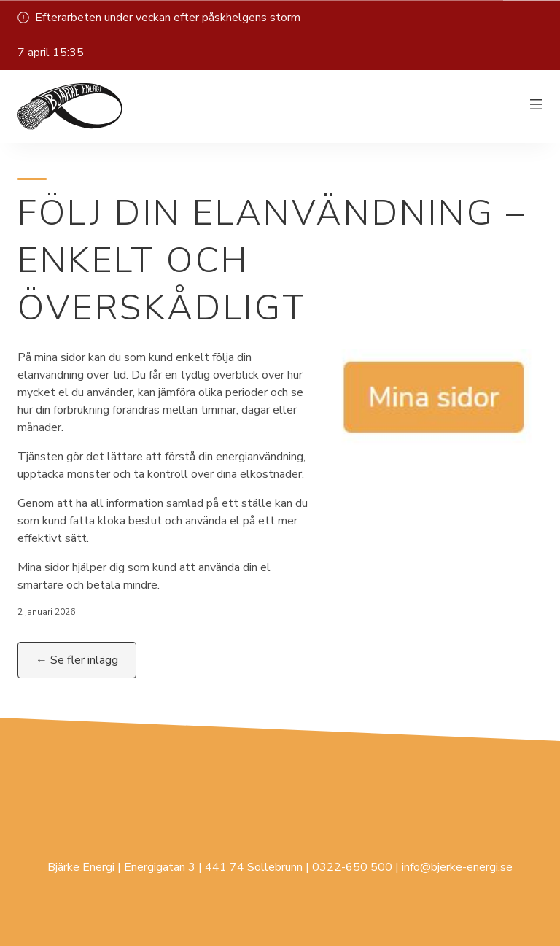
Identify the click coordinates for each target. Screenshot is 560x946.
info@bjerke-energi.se (457, 867)
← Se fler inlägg (77, 660)
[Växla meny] (537, 106)
